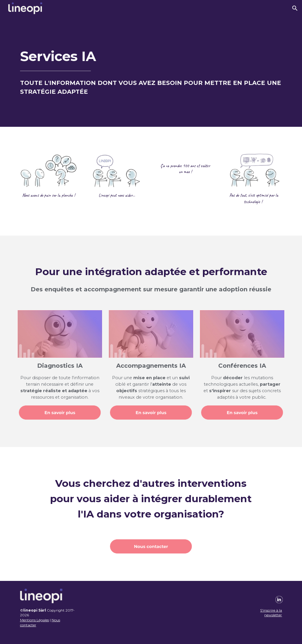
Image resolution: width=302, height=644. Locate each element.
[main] (151, 72)
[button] (295, 8)
